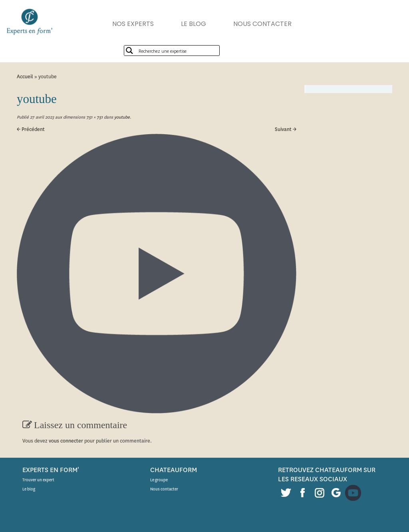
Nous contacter (164, 489)
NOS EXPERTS (133, 24)
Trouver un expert (38, 480)
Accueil (25, 76)
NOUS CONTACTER (262, 24)
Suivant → (286, 129)
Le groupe (159, 480)
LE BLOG (194, 24)
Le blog (29, 489)
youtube (121, 117)
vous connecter (66, 441)
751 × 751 (94, 117)
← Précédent (31, 129)
